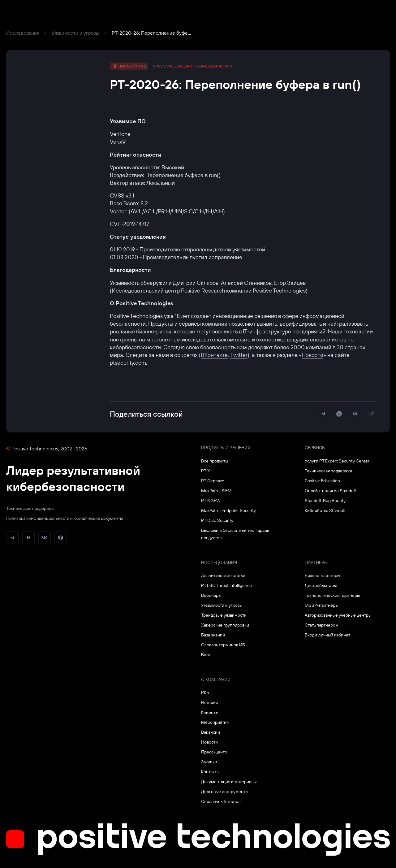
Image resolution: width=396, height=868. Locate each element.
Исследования (23, 33)
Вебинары (211, 595)
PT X (206, 471)
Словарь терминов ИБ (223, 645)
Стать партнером (322, 625)
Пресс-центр (214, 752)
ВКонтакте (214, 355)
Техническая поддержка (30, 508)
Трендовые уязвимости (224, 615)
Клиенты (210, 712)
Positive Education (322, 481)
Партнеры (316, 562)
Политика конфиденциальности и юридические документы (65, 518)
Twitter (239, 355)
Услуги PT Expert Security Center (337, 461)
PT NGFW (211, 501)
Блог (206, 655)
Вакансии (211, 732)
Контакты (210, 772)
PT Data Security (217, 520)
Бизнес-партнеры (322, 575)
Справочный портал (221, 801)
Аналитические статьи (223, 575)
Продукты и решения (226, 448)
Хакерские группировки (225, 625)
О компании (216, 679)
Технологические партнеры (332, 595)
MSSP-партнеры (321, 605)
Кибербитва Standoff (325, 510)
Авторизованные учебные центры (338, 615)
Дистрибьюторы (321, 585)
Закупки (209, 762)
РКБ (205, 692)
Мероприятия (215, 722)
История (209, 702)
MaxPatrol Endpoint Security (228, 510)
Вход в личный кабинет (327, 635)
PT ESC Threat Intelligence (226, 585)
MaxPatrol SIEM (216, 491)
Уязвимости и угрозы (75, 33)
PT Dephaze (213, 481)
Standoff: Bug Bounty (325, 501)
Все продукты (215, 461)
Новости (312, 355)
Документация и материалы (229, 782)
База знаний (213, 635)
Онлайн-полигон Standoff (330, 491)
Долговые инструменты (225, 792)
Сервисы (315, 448)
